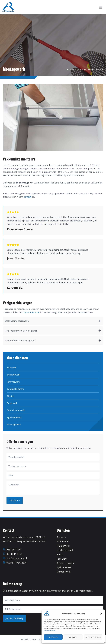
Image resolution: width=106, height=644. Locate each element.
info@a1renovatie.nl (17, 558)
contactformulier (31, 312)
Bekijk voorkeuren (93, 637)
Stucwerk (12, 368)
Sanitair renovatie (16, 410)
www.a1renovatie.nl (17, 563)
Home (70, 70)
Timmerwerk (13, 382)
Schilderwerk (14, 375)
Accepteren (53, 637)
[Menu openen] (101, 7)
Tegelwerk (12, 403)
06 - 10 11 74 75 (14, 554)
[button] (101, 614)
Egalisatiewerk (14, 417)
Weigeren (73, 637)
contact (27, 197)
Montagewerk (14, 424)
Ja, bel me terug (14, 618)
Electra (11, 396)
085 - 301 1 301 (14, 550)
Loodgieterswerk (15, 389)
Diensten (81, 70)
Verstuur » (15, 500)
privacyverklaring (50, 630)
